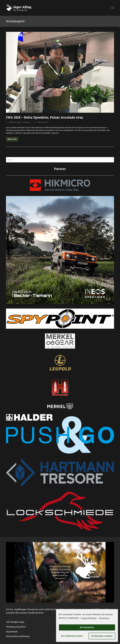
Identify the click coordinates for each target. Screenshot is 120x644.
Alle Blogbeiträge (15, 622)
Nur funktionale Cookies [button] (72, 636)
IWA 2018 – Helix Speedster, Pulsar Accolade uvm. (45, 117)
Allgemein (13, 122)
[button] (113, 8)
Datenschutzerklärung (18, 636)
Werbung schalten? (16, 627)
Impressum (12, 632)
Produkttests (26, 122)
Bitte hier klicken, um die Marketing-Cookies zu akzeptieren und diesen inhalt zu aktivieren (60, 572)
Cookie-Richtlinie (89, 618)
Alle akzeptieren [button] (87, 627)
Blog (19, 122)
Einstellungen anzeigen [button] (102, 636)
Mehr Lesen (12, 139)
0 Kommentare (43, 122)
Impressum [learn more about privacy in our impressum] (104, 618)
